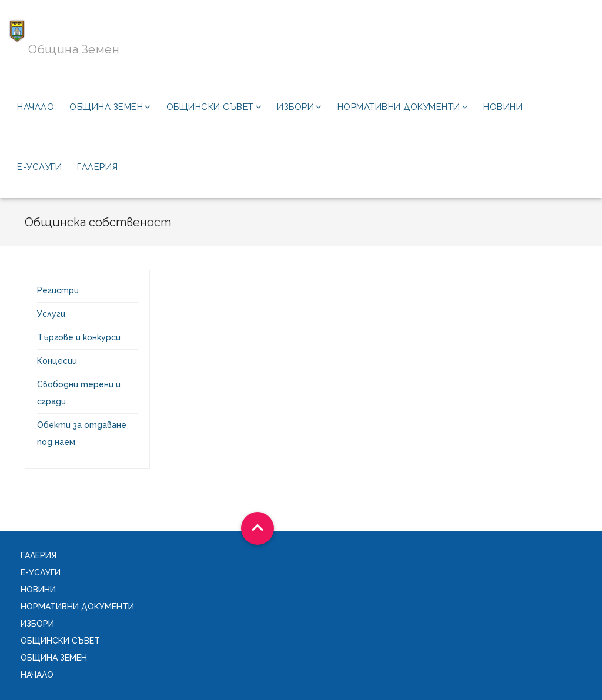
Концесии (57, 361)
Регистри (58, 290)
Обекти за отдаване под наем (82, 433)
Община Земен (110, 107)
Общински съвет (214, 107)
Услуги (51, 314)
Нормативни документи (403, 107)
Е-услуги (39, 167)
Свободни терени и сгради (79, 393)
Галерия (98, 167)
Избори (300, 107)
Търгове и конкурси (79, 337)
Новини (503, 107)
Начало (36, 107)
